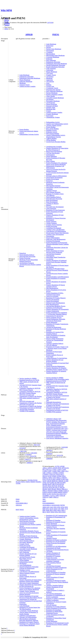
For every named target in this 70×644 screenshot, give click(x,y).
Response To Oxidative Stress (55, 194)
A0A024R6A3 (47, 505)
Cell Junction (50, 82)
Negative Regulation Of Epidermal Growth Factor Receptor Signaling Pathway (56, 262)
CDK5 (63, 471)
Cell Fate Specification (53, 153)
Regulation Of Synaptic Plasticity (56, 298)
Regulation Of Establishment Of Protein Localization (56, 596)
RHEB (55, 492)
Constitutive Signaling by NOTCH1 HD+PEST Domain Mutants (30, 392)
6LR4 (55, 509)
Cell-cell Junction (51, 605)
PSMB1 (61, 491)
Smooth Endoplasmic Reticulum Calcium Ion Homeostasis (56, 320)
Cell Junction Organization (54, 594)
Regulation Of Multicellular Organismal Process (54, 612)
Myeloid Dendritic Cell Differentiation (58, 277)
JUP (48, 483)
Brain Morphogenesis (52, 304)
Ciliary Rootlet (51, 96)
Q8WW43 (19, 505)
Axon (48, 83)
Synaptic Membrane (52, 114)
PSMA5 (56, 491)
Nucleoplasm (50, 51)
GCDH (63, 479)
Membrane (23, 83)
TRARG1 (39, 482)
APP (63, 468)
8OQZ (22, 510)
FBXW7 (65, 478)
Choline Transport (51, 223)
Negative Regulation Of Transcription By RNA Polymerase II (57, 149)
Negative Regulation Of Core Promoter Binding (55, 361)
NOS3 (49, 486)
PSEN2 (28, 482)
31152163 (22, 448)
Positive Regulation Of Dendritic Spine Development (56, 336)
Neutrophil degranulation (54, 402)
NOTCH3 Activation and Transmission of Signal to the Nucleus (31, 402)
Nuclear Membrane (52, 93)
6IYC (48, 509)
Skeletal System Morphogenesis (56, 303)
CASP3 (59, 470)
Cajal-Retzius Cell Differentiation (56, 231)
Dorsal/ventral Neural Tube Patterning (57, 233)
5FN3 (59, 507)
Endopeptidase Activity (53, 122)
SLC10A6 (60, 494)
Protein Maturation (52, 322)
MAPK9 (45, 484)
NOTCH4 (52, 487)
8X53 (60, 512)
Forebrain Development (53, 241)
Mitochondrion (51, 54)
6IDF (44, 509)
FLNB (53, 479)
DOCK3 (45, 476)
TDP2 (57, 496)
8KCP (56, 510)
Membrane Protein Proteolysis (28, 536)
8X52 (57, 512)
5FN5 (66, 507)
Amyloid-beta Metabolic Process (56, 306)
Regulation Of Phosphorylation (55, 269)
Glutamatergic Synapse (53, 117)
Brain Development (52, 200)
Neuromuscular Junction (53, 90)
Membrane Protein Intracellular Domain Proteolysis (29, 261)
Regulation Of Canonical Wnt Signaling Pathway (55, 333)
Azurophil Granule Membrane (55, 98)
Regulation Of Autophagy (54, 610)
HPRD (6, 29)
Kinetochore (50, 46)
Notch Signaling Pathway (27, 255)
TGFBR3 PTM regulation (27, 411)
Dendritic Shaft (51, 108)
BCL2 (44, 470)
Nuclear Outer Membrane (54, 49)
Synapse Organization (53, 311)
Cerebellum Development (54, 228)
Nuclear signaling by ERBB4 (28, 379)
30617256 (37, 445)
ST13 (65, 494)
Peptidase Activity (52, 130)
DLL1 (62, 474)
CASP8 (54, 471)
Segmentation (50, 256)
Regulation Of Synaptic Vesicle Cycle (57, 347)
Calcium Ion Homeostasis (54, 327)
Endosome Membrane (26, 82)
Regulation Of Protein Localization (56, 540)
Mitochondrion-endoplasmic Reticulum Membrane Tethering (29, 620)
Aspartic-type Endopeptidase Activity (57, 124)
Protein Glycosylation (53, 179)
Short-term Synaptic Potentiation (29, 583)
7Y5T (66, 509)
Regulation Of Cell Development (56, 542)
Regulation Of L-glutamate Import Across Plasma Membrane (29, 625)
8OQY (18, 510)
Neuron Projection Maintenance (56, 366)
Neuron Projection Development (56, 543)
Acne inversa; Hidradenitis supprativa (57, 438)
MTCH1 (62, 484)
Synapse (49, 111)
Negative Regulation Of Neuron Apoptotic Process (56, 286)
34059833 (49, 450)
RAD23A (50, 492)
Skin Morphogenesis (52, 288)
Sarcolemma (50, 99)
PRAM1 (54, 489)
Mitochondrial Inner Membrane (55, 55)
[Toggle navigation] (1, 16)
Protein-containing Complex (55, 95)
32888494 (49, 454)
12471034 (50, 23)
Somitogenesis (50, 155)
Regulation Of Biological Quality (56, 581)
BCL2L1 (49, 470)
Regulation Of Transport (53, 556)
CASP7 (49, 471)
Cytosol (48, 564)
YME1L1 (56, 497)
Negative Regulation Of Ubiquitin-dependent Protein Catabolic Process (57, 369)
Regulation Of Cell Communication (57, 515)
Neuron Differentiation (53, 238)
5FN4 (62, 507)
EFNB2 (59, 476)
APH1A (50, 468)
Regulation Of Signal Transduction (56, 568)
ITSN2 (45, 483)
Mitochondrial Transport (53, 186)
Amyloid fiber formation (27, 409)
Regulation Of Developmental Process (57, 550)
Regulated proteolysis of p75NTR (29, 380)
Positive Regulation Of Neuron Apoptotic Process (55, 526)
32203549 (64, 447)
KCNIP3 (57, 483)
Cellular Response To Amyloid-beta (57, 358)
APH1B (29, 34)
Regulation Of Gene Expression (56, 210)
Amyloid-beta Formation (27, 263)
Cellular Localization (52, 600)
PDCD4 (62, 487)
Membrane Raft (51, 109)
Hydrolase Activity (52, 132)
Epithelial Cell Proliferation (54, 308)
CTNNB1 (55, 473)
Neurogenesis (50, 236)
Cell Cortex (50, 73)
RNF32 (65, 492)
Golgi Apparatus (51, 68)
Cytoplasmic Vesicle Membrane (29, 611)
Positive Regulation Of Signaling (56, 572)
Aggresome (50, 80)
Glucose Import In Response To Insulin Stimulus (29, 613)
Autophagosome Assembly (54, 147)
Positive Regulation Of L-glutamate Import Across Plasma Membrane (57, 164)
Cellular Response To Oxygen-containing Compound (55, 560)
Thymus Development (53, 300)
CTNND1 (61, 473)
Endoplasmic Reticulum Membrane (30, 78)
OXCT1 (57, 487)
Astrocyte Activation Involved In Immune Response (56, 170)
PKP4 (49, 489)
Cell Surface (50, 77)
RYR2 (44, 494)
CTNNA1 (49, 473)
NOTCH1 (55, 486)
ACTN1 (57, 466)
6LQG (51, 509)
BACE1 (67, 468)
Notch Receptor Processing (27, 256)
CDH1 (59, 471)
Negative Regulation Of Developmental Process (53, 554)
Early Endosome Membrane (54, 91)
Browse (7, 20)
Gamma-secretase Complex (27, 86)
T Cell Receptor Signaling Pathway (57, 314)
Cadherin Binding (51, 138)
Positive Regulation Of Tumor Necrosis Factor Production (55, 252)
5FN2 (55, 507)
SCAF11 (49, 494)
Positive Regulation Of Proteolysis (56, 608)
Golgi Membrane (24, 75)
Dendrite (49, 85)
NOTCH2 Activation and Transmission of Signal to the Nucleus (31, 396)
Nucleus (49, 47)
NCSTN (18, 482)
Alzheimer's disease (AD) (54, 419)
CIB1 (44, 473)
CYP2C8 (58, 474)
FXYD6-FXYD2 (32, 480)
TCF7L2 (53, 496)
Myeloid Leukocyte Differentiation (56, 176)
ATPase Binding (51, 140)
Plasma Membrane (25, 80)
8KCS (60, 510)
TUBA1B (62, 496)
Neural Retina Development (54, 178)
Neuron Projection (52, 104)
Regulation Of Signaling (53, 520)
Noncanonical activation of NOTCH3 (30, 408)
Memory (49, 205)
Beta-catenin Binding (52, 129)
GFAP (44, 481)
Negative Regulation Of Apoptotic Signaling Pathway (56, 372)
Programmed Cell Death (53, 548)
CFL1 (67, 471)
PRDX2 (59, 489)
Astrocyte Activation (52, 296)
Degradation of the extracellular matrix (58, 379)
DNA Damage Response (53, 192)
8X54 (64, 512)
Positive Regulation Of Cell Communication (54, 570)
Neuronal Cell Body (52, 106)
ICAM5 (66, 481)
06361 (18, 501)
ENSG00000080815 (48, 503)
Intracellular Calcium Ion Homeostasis (57, 187)
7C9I (59, 509)
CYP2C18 (52, 474)
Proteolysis (23, 253)
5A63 (51, 507)
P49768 (62, 505)
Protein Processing (25, 258)
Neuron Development (52, 301)
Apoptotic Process (52, 191)
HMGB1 (61, 481)
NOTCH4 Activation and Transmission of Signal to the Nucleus (31, 405)
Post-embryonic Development (55, 207)
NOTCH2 (61, 486)
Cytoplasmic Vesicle (52, 88)
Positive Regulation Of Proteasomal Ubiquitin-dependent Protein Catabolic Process (58, 244)
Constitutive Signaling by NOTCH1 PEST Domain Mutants (30, 389)
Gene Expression (51, 208)
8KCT (64, 510)
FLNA (49, 479)
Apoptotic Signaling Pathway (55, 344)
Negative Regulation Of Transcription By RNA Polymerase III (30, 585)
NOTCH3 (45, 487)
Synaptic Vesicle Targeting (54, 225)
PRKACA (65, 489)
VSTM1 (18, 483)
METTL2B (56, 484)
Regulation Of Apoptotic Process (56, 522)
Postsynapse (50, 116)
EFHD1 (54, 476)
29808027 (30, 463)
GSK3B (49, 481)
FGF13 (45, 479)
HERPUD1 (55, 481)
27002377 (27, 459)
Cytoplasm (49, 52)
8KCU (44, 512)
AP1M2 (62, 466)
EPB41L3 (45, 478)
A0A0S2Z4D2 (56, 505)
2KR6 (44, 507)
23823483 (34, 453)
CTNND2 (45, 474)
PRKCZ (45, 491)
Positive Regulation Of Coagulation (57, 313)
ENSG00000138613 (22, 503)
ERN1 (50, 478)
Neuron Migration (51, 156)
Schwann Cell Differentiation (28, 617)
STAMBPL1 (46, 496)
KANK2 (52, 483)
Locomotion (50, 259)
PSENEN (50, 491)
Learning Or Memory (52, 204)
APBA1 (45, 468)
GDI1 (67, 479)
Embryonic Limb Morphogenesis (56, 239)
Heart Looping (50, 161)
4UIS (48, 507)
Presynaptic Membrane (53, 101)
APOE (59, 468)
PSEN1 (56, 34)
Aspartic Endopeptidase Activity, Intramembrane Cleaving (56, 136)
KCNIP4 (63, 483)
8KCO (52, 510)
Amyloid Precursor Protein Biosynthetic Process (27, 558)
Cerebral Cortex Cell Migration (55, 230)
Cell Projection (51, 103)
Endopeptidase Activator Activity (29, 134)
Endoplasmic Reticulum (26, 77)
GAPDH (58, 479)
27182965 (28, 455)
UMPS (51, 497)
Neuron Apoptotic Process (54, 317)
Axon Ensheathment (25, 565)
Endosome (49, 59)
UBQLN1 (45, 497)
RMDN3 (60, 492)
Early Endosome (51, 60)
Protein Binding (24, 130)
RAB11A (66, 491)
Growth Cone (50, 86)
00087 (44, 501)
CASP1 (54, 470)
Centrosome (50, 70)
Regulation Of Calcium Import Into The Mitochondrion (30, 608)
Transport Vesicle (25, 85)
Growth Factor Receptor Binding (56, 142)
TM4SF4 (33, 482)
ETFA (54, 478)
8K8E (48, 510)
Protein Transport (51, 221)
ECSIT (50, 476)
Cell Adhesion (50, 195)
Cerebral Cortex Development (55, 234)
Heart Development (52, 202)
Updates (7, 25)
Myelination (23, 563)
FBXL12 (59, 478)
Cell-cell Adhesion (52, 345)
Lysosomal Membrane (53, 57)
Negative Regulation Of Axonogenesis (57, 309)
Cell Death (49, 551)
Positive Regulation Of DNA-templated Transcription (55, 294)
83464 (18, 499)
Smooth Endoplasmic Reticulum (56, 65)
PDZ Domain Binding (53, 134)
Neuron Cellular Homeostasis (55, 339)
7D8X (62, 509)
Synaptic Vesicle (51, 75)
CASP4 (64, 470)
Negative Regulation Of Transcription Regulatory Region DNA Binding (30, 581)
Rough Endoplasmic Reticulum (55, 67)
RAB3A (45, 492)
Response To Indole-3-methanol (56, 598)
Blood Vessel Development (54, 151)
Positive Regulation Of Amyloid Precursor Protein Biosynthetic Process (31, 597)
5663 (44, 499)
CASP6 (45, 471)
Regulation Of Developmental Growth (57, 623)
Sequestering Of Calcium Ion (55, 316)
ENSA (64, 476)
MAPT (50, 484)
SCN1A (54, 494)
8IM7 (44, 510)
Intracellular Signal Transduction (56, 257)
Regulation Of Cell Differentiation (56, 546)
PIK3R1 (45, 489)
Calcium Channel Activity (54, 125)
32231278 (33, 456)
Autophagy (49, 189)
